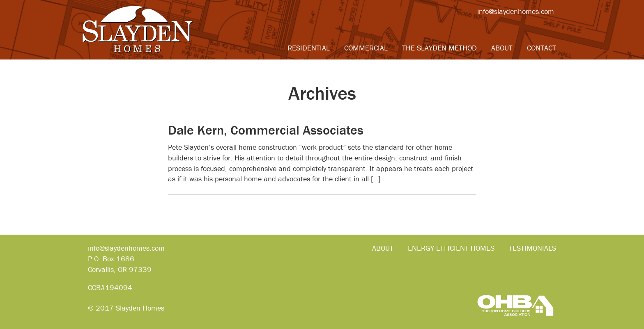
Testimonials (532, 248)
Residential (309, 48)
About (502, 48)
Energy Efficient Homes (451, 248)
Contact (542, 48)
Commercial (366, 48)
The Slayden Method (439, 48)
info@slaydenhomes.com (516, 11)
